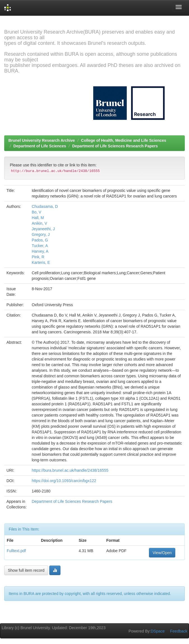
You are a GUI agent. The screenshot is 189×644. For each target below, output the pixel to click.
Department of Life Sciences (40, 146)
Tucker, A (40, 246)
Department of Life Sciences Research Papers (115, 146)
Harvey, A (40, 251)
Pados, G (40, 240)
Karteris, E (41, 262)
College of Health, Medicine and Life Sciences (123, 140)
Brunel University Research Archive (42, 140)
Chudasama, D (45, 206)
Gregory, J (41, 234)
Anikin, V (39, 223)
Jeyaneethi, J (43, 229)
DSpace (158, 631)
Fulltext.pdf (16, 551)
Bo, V (36, 212)
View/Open (162, 553)
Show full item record (26, 570)
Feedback (179, 631)
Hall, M (38, 218)
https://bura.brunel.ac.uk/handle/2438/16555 (70, 470)
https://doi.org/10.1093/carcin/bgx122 (64, 481)
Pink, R (38, 257)
